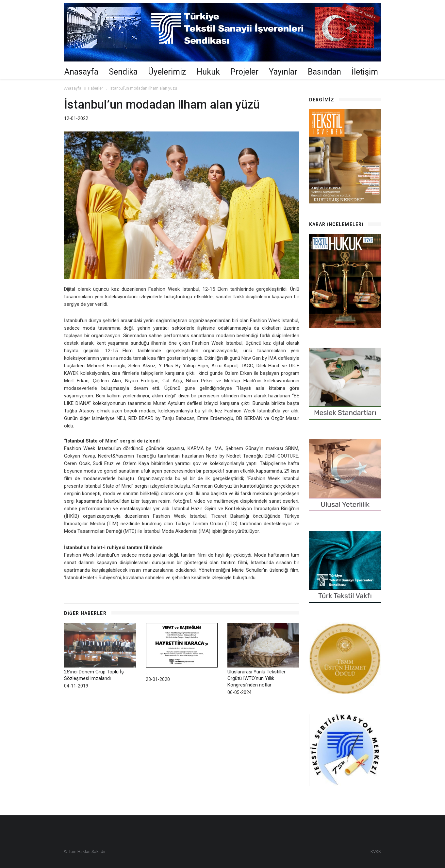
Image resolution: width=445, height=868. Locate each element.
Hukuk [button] (208, 72)
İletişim (365, 72)
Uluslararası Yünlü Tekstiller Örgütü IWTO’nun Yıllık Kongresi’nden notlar (256, 678)
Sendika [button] (123, 72)
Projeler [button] (244, 72)
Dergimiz (322, 100)
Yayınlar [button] (283, 72)
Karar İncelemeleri (336, 224)
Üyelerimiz (167, 72)
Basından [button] (324, 72)
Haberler (95, 88)
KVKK (376, 851)
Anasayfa (81, 72)
